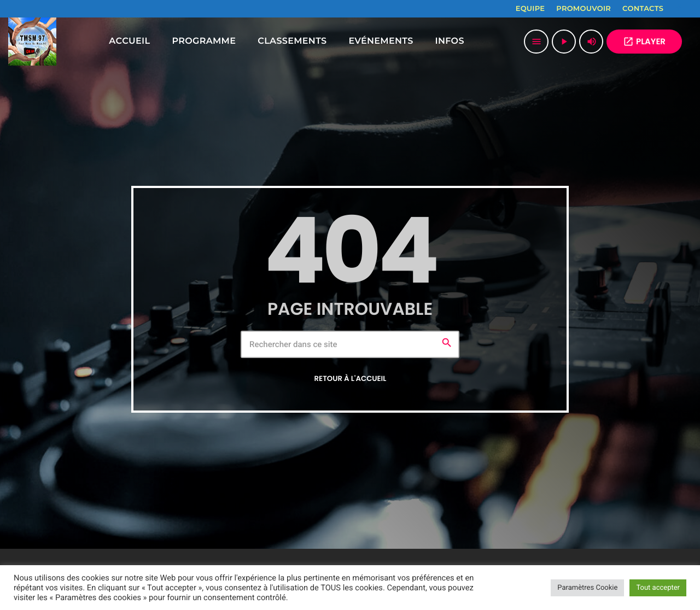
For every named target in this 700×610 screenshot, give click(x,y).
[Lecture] (564, 42)
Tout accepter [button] (658, 588)
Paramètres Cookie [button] (587, 588)
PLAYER (644, 42)
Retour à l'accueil (351, 379)
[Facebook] (679, 9)
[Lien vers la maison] (32, 42)
